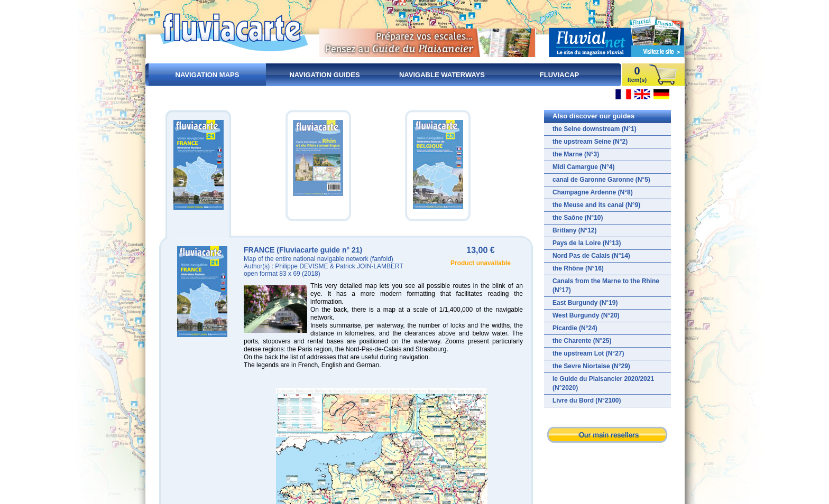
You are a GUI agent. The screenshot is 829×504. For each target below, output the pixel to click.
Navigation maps (208, 75)
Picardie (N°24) (575, 328)
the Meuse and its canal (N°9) (596, 205)
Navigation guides (324, 75)
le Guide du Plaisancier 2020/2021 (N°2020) (603, 383)
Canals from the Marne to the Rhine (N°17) (606, 286)
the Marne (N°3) (576, 154)
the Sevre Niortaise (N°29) (591, 366)
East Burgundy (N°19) (585, 303)
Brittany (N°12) (574, 230)
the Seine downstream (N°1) (595, 129)
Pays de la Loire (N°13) (587, 243)
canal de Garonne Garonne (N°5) (601, 180)
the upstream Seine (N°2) (590, 142)
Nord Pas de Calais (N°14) (591, 256)
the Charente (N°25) (582, 341)
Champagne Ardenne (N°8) (593, 192)
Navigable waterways (442, 75)
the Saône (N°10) (578, 218)
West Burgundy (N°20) (586, 315)
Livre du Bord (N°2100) (587, 400)
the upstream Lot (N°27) (588, 353)
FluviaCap (559, 75)
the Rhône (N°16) (578, 268)
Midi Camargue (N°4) (583, 167)
